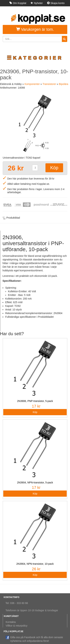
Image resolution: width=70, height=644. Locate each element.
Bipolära (64, 84)
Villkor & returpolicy (17, 626)
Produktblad (13, 218)
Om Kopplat (18, 3)
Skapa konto (56, 3)
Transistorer (49, 84)
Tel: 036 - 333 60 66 (17, 603)
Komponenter (32, 84)
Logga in (58, 9)
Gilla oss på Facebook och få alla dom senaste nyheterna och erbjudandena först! (34, 639)
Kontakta (11, 622)
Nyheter (37, 3)
